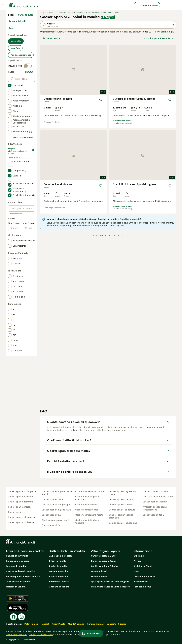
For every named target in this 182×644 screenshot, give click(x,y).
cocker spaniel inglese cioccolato (87, 498)
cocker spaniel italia (153, 515)
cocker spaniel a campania (22, 491)
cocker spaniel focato (87, 510)
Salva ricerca (51, 38)
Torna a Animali (17, 21)
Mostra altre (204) (23, 137)
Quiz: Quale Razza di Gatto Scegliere (110, 587)
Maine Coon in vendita (60, 556)
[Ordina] (158, 38)
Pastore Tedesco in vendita (20, 571)
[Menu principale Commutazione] (3, 5)
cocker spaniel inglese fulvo (56, 510)
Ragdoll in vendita (58, 566)
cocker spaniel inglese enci (123, 523)
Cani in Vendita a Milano (104, 556)
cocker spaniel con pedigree (56, 505)
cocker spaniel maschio (20, 497)
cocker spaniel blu (51, 515)
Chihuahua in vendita (17, 556)
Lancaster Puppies (117, 624)
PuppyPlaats (59, 624)
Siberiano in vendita (59, 587)
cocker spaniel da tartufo (122, 510)
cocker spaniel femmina (21, 502)
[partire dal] (16, 228)
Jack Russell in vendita (18, 582)
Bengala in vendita (58, 571)
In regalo (15, 48)
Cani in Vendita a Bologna (105, 566)
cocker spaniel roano (53, 499)
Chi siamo (139, 556)
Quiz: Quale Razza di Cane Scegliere (110, 582)
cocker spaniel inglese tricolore (87, 521)
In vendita (16, 41)
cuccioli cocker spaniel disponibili (121, 516)
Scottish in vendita (58, 576)
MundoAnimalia (76, 624)
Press (136, 571)
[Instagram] (22, 617)
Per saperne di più (165, 32)
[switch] (28, 66)
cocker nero (14, 512)
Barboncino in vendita (17, 561)
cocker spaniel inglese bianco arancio (57, 493)
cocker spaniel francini (121, 499)
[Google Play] (18, 598)
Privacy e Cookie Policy (42, 635)
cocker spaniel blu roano (156, 491)
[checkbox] (10, 85)
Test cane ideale (142, 587)
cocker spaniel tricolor (121, 505)
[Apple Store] (17, 608)
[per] (31, 228)
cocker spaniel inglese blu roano (123, 493)
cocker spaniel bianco (87, 505)
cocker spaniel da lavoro (21, 522)
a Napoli (108, 17)
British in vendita (57, 561)
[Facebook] (13, 617)
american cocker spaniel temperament (155, 508)
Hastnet (45, 624)
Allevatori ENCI (142, 582)
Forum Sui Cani (99, 571)
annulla (29, 72)
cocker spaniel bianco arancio (91, 491)
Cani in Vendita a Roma (103, 561)
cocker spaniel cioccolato (21, 517)
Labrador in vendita (16, 566)
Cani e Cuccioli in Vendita (25, 551)
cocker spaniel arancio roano (158, 497)
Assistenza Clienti (143, 566)
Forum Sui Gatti (99, 576)
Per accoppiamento (21, 55)
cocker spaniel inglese (20, 507)
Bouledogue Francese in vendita (23, 576)
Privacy (137, 561)
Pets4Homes (31, 624)
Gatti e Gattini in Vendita (67, 551)
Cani (11, 28)
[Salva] (101, 100)
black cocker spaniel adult (55, 520)
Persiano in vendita (59, 582)
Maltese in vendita (16, 587)
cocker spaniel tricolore (155, 502)
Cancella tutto (26, 15)
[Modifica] (33, 150)
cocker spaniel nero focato (89, 515)
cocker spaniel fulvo (52, 525)
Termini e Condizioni (144, 576)
